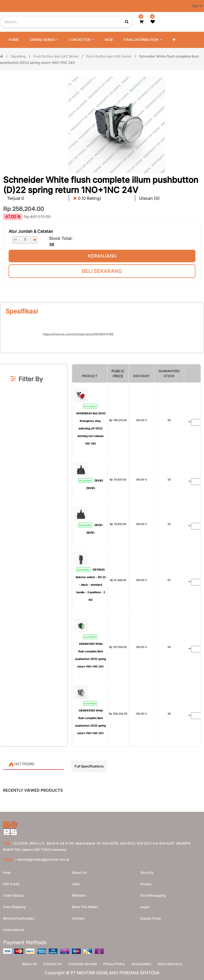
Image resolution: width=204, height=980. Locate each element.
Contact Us (50, 963)
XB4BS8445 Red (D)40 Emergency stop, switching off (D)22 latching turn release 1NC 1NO (91, 428)
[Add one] (35, 240)
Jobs (76, 883)
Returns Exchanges (19, 917)
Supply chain (151, 917)
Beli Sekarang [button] (102, 271)
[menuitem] (14, 40)
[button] (174, 40)
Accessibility (144, 963)
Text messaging (153, 894)
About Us (25, 963)
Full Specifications (89, 766)
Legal (144, 906)
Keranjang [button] (102, 256)
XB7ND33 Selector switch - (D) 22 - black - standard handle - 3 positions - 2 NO (91, 585)
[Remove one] (15, 240)
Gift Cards (11, 883)
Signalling (18, 56)
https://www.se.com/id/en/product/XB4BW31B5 (78, 334)
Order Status (13, 894)
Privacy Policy (115, 963)
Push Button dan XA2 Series (56, 56)
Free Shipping (14, 906)
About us (79, 871)
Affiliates (79, 894)
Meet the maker (85, 906)
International (13, 928)
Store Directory (174, 963)
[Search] (102, 355)
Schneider (90, 406)
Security (147, 871)
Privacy (146, 883)
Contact (78, 917)
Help (7, 871)
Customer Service (82, 963)
